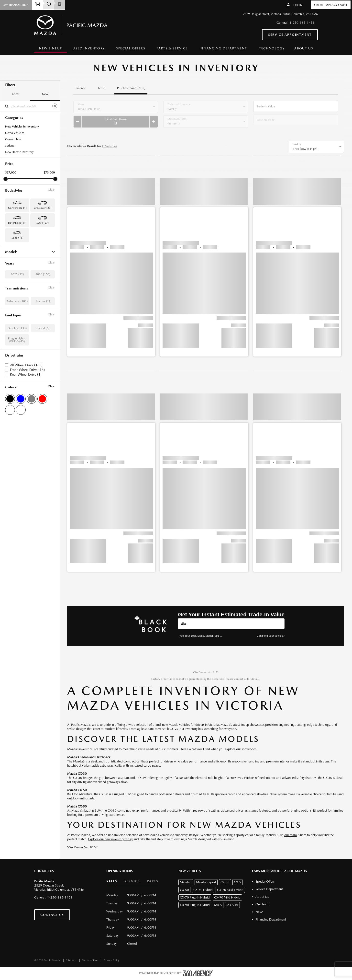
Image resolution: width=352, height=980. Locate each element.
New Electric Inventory (19, 152)
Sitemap (71, 960)
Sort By (297, 144)
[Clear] (55, 106)
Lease (101, 88)
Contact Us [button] (52, 915)
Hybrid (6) (43, 385)
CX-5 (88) (11, 265)
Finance (81, 88)
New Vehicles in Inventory (22, 127)
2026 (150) (43, 332)
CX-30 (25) (12, 258)
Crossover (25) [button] (43, 208)
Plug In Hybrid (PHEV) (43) (17, 397)
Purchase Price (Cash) (131, 88)
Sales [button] (112, 881)
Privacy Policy (111, 960)
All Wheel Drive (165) (26, 422)
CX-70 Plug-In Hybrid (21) (22, 277)
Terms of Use (90, 960)
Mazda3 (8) (13, 303)
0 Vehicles (110, 146)
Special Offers (131, 48)
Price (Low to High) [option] (305, 149)
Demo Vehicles (15, 133)
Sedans (10, 146)
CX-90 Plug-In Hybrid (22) (22, 290)
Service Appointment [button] (290, 35)
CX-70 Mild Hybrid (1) (19, 271)
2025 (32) (17, 332)
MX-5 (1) (11, 297)
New (45, 94)
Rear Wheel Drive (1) (26, 432)
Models (30, 252)
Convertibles (13, 139)
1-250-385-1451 (302, 23)
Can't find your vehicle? (271, 636)
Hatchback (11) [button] (17, 223)
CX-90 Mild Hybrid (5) (19, 284)
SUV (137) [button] (43, 223)
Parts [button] (153, 881)
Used (15, 94)
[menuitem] (51, 49)
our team (291, 835)
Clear (51, 190)
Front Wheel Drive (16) (27, 427)
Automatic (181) (17, 358)
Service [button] (132, 881)
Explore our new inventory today (110, 839)
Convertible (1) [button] (17, 208)
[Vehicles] (231, 624)
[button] (111, 261)
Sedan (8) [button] (17, 238)
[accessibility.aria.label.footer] (198, 973)
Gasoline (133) (17, 385)
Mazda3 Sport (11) (17, 309)
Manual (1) (43, 358)
